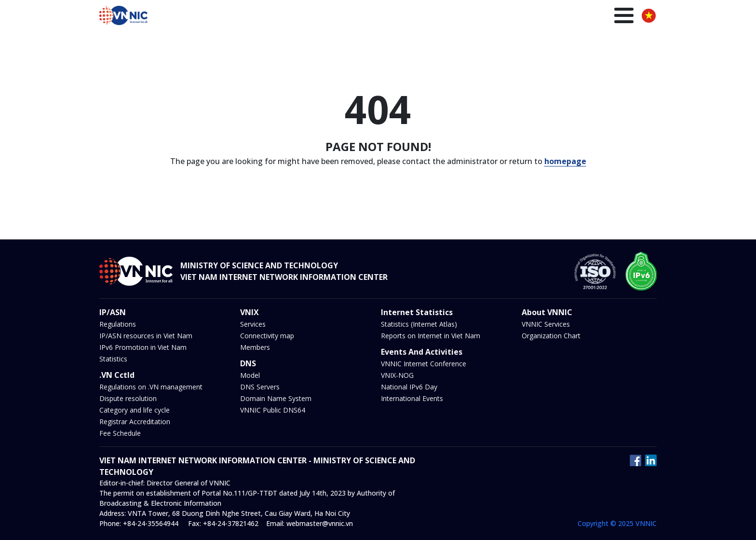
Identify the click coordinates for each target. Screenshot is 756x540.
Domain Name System (276, 398)
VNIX (440, 17)
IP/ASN (409, 17)
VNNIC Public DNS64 (273, 410)
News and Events (515, 17)
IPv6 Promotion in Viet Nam (143, 347)
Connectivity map (267, 336)
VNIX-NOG (397, 375)
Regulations (118, 324)
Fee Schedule (120, 433)
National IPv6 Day (409, 387)
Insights (571, 17)
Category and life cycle (135, 410)
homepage (565, 161)
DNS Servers (260, 387)
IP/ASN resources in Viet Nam (146, 336)
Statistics (113, 359)
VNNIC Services (546, 324)
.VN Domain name (355, 17)
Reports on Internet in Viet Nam (431, 336)
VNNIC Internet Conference (424, 364)
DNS (466, 17)
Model (250, 375)
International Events (412, 398)
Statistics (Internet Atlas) (419, 324)
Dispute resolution (128, 398)
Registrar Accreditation (135, 422)
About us (612, 17)
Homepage (293, 17)
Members (255, 347)
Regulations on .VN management (151, 387)
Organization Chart (551, 336)
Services (253, 324)
